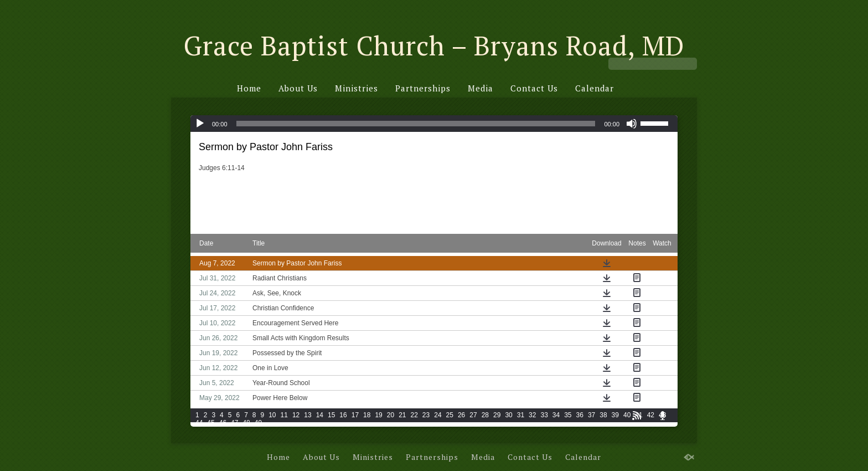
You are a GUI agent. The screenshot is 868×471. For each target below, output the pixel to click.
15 (331, 415)
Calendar (595, 88)
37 (591, 415)
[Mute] (632, 124)
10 (272, 415)
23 (426, 415)
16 (343, 415)
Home (249, 88)
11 (284, 415)
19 (378, 415)
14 (320, 415)
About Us (298, 88)
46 (223, 423)
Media (480, 88)
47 (234, 423)
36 (580, 415)
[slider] (416, 124)
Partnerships (423, 88)
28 (485, 415)
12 (296, 415)
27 (473, 415)
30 (508, 415)
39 (615, 415)
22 (414, 415)
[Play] (200, 124)
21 (402, 415)
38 (603, 415)
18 (367, 415)
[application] (434, 124)
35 (568, 415)
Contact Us (534, 88)
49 (258, 423)
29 (497, 415)
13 (308, 415)
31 (521, 415)
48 (246, 423)
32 (532, 415)
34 (556, 415)
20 (391, 415)
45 (211, 423)
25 (450, 415)
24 (438, 415)
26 (461, 415)
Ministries (356, 88)
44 (199, 423)
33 (544, 415)
